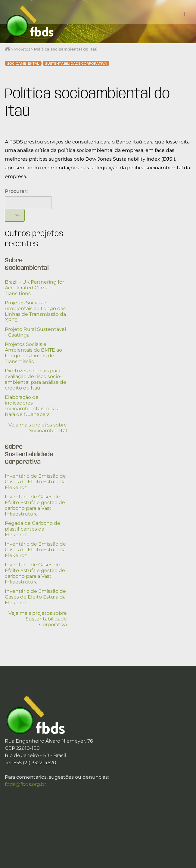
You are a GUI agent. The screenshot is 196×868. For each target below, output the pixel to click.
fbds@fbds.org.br (25, 784)
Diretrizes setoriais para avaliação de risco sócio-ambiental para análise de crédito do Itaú (36, 379)
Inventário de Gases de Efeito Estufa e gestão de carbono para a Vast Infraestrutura (35, 505)
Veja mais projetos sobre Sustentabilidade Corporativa (38, 619)
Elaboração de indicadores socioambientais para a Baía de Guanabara (32, 406)
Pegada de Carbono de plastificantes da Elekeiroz (33, 529)
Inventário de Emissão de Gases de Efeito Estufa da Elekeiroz (35, 482)
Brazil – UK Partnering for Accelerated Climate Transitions (34, 288)
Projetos (22, 49)
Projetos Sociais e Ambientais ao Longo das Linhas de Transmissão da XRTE (35, 311)
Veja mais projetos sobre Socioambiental (38, 428)
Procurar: (16, 191)
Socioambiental (23, 63)
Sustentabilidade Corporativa (76, 63)
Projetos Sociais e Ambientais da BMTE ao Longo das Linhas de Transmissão (33, 353)
